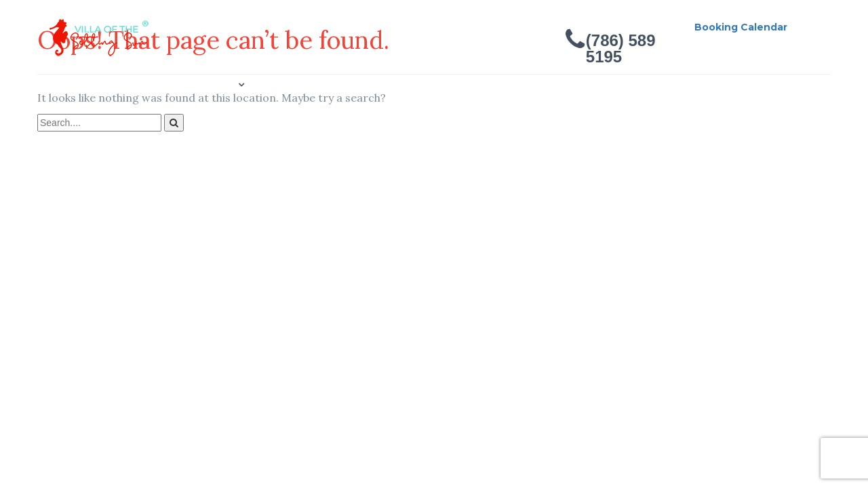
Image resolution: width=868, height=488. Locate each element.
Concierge (288, 85)
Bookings (367, 85)
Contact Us (111, 138)
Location (190, 138)
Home (97, 85)
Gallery (216, 85)
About (155, 85)
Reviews (440, 85)
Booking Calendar (741, 27)
